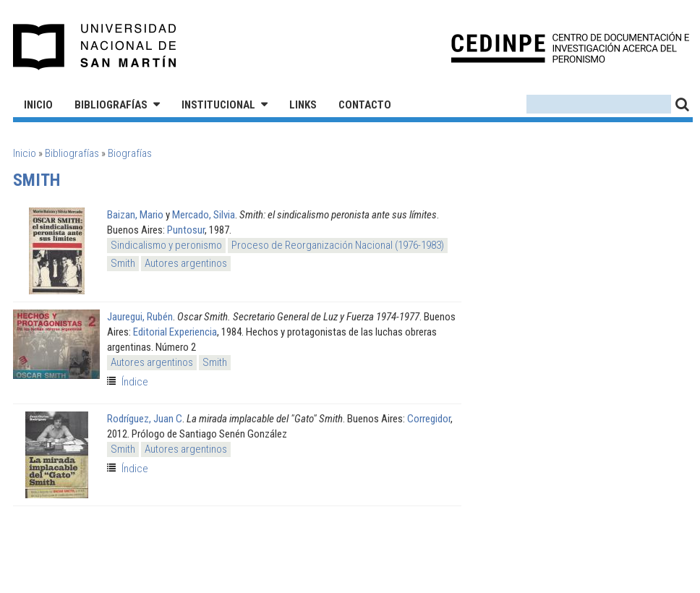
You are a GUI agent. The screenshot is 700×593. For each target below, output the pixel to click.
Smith (123, 263)
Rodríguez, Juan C (145, 419)
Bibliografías (111, 105)
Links (303, 105)
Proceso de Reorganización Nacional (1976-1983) (338, 245)
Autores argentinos (186, 263)
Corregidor (429, 419)
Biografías (130, 153)
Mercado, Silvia (204, 215)
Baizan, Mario (135, 215)
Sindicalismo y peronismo (166, 245)
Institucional (218, 105)
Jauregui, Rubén (140, 317)
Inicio (38, 105)
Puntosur (186, 230)
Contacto (365, 105)
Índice (135, 382)
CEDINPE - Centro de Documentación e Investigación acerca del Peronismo (570, 47)
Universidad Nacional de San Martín (95, 47)
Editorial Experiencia (175, 332)
